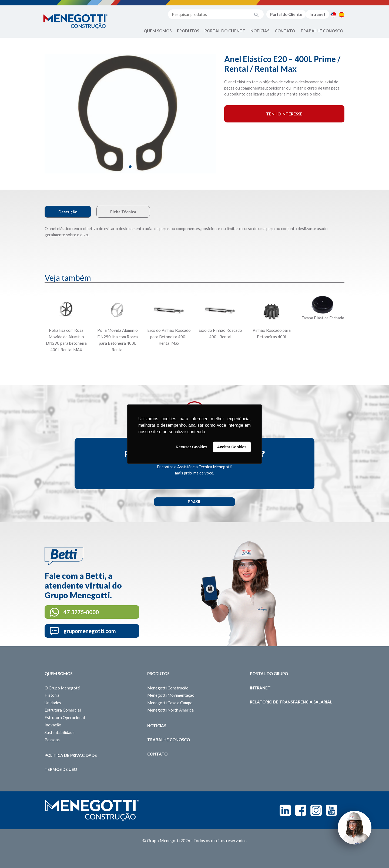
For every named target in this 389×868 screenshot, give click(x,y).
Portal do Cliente (286, 14)
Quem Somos (158, 31)
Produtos (188, 31)
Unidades (53, 703)
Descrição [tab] (68, 212)
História (52, 695)
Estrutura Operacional (65, 717)
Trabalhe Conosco (322, 31)
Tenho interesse (284, 114)
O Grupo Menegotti (62, 688)
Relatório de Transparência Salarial (291, 702)
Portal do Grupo (269, 674)
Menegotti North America (170, 710)
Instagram (316, 810)
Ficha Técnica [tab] (123, 212)
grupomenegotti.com (90, 631)
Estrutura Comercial (63, 710)
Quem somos (58, 674)
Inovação (53, 725)
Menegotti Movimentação (171, 695)
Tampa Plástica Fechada (323, 318)
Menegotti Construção (168, 688)
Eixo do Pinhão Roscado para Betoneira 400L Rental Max (169, 337)
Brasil (194, 502)
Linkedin (285, 810)
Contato (285, 31)
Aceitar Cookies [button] (232, 447)
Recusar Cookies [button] (192, 447)
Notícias (260, 31)
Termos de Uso (61, 769)
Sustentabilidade (60, 732)
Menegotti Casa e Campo (170, 703)
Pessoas (52, 740)
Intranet (318, 14)
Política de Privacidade (71, 755)
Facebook (301, 810)
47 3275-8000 (81, 612)
